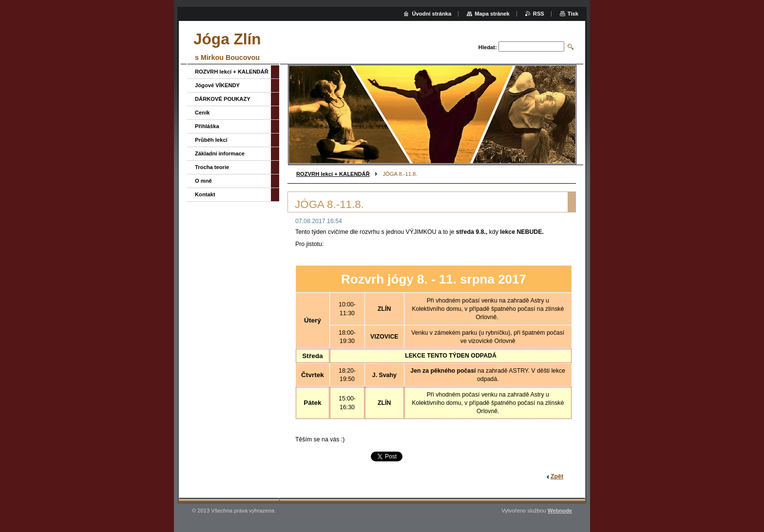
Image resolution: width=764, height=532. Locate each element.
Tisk (573, 14)
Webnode (560, 511)
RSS (539, 14)
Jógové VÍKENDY (217, 85)
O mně (203, 181)
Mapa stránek (492, 14)
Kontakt (205, 194)
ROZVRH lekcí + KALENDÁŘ (333, 174)
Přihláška (207, 126)
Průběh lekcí (211, 140)
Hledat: (488, 47)
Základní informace (220, 153)
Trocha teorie (212, 167)
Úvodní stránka (431, 14)
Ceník (202, 113)
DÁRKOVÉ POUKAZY (223, 99)
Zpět (557, 476)
